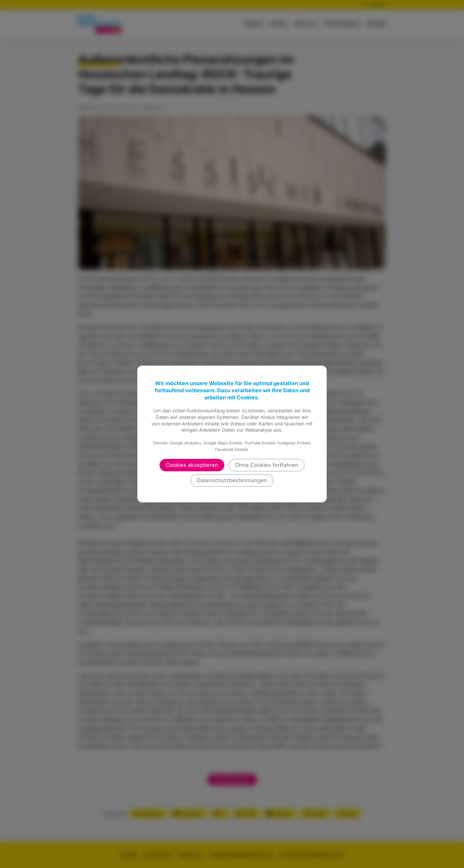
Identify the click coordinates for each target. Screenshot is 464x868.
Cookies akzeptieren (192, 465)
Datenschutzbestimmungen (232, 480)
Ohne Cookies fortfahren (267, 465)
